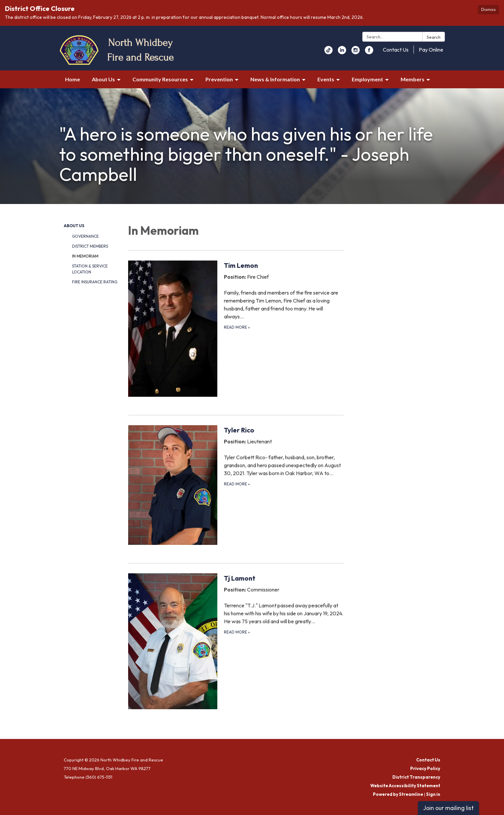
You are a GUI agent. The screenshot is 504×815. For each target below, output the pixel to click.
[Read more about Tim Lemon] (236, 328)
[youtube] (328, 52)
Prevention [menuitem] (219, 79)
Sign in (433, 794)
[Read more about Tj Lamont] (236, 641)
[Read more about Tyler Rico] (236, 485)
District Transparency (416, 777)
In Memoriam (85, 256)
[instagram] (356, 52)
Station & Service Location (90, 269)
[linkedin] (342, 52)
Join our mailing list (448, 808)
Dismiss (488, 9)
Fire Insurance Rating (95, 282)
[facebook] (369, 52)
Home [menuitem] (72, 79)
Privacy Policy (425, 768)
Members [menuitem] (413, 79)
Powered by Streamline (398, 794)
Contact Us (396, 50)
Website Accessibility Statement (405, 786)
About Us (74, 226)
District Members (90, 246)
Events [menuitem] (326, 79)
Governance (85, 236)
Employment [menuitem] (367, 79)
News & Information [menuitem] (275, 79)
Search (434, 37)
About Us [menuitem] (103, 79)
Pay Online (431, 50)
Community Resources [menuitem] (160, 79)
